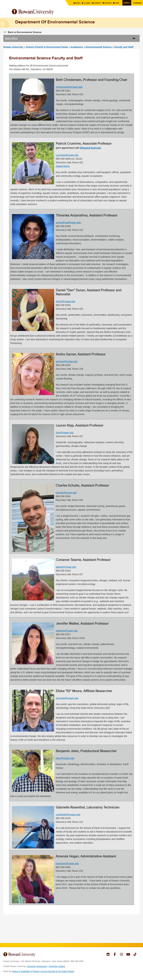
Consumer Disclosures (37, 966)
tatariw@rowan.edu (66, 567)
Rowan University (41, 12)
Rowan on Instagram (121, 955)
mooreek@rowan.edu (67, 698)
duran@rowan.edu (66, 301)
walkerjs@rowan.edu (67, 631)
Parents (95, 3)
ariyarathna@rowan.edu (68, 223)
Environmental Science (99, 47)
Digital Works (63, 166)
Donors (107, 3)
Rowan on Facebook (115, 955)
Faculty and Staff (124, 47)
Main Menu (11, 38)
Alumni (84, 3)
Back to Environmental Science (25, 32)
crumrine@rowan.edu (67, 155)
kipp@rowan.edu (65, 433)
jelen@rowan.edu (65, 758)
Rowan (137, 3)
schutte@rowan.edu (66, 493)
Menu (6, 12)
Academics (77, 47)
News (75, 3)
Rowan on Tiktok (135, 955)
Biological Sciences (90, 148)
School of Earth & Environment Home (47, 47)
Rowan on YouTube (128, 955)
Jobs (116, 3)
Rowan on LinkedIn (108, 955)
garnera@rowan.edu (67, 361)
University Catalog (57, 966)
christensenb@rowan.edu (69, 87)
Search (137, 13)
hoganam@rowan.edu (67, 863)
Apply (126, 3)
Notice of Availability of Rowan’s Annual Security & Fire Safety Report (43, 971)
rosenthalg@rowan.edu (68, 814)
